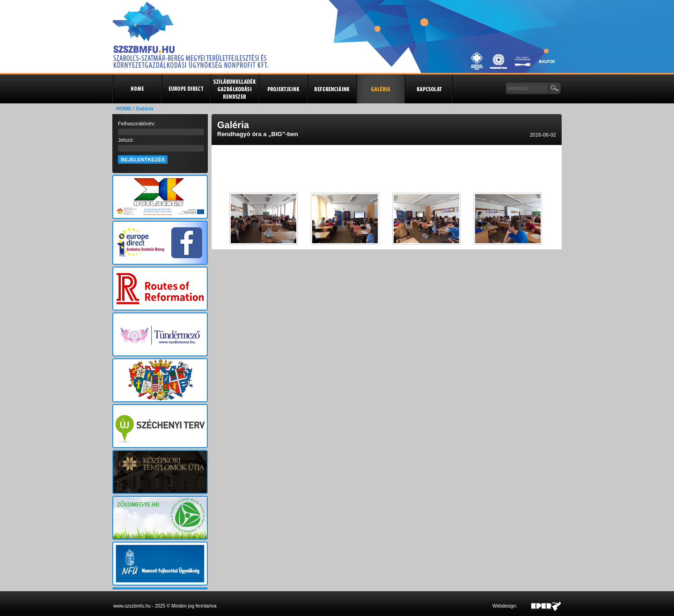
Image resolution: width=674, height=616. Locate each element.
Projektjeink (283, 89)
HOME (124, 109)
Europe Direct (185, 89)
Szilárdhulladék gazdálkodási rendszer (234, 89)
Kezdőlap (137, 89)
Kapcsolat (429, 89)
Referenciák (331, 89)
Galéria (380, 89)
